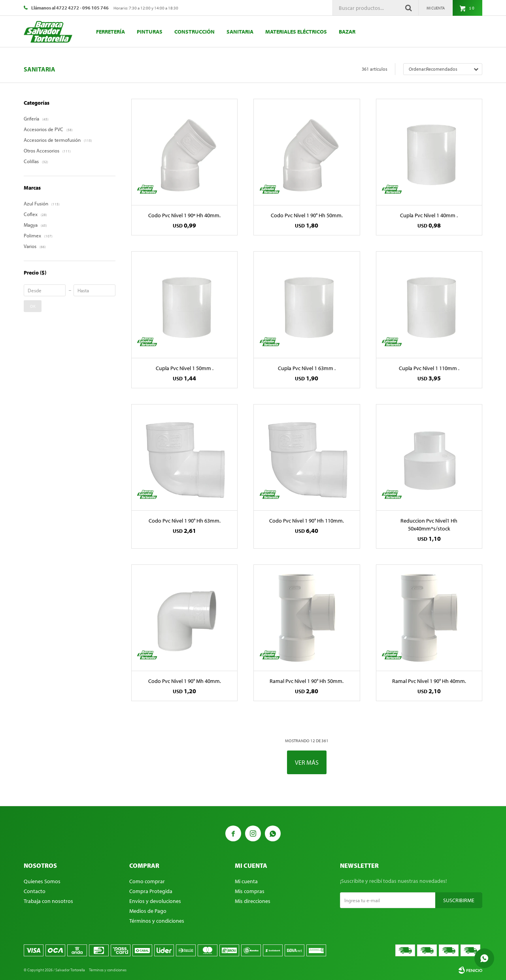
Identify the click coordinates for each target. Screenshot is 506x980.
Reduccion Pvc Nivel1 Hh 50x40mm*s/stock (429, 525)
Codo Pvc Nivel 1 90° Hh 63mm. (185, 521)
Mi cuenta (246, 881)
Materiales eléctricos (296, 32)
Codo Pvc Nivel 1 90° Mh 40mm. (185, 681)
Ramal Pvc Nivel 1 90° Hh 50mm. (307, 681)
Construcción (194, 32)
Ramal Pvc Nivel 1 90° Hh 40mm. (429, 681)
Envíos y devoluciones (155, 901)
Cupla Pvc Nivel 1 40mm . (429, 215)
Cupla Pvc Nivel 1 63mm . (307, 368)
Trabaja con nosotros (48, 901)
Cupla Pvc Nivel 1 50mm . (185, 368)
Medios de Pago (148, 911)
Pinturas (150, 32)
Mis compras (250, 891)
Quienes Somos (42, 881)
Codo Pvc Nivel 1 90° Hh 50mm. (307, 215)
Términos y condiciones (157, 921)
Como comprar (147, 881)
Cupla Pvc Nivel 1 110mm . (429, 368)
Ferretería (110, 32)
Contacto (35, 891)
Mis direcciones (253, 901)
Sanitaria (240, 32)
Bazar (347, 32)
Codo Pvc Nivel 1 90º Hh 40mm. (184, 215)
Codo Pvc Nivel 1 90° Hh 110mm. (307, 521)
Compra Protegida (151, 891)
